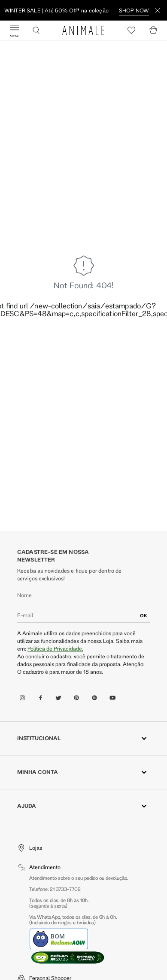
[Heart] (131, 30)
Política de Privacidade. (55, 648)
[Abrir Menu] (15, 30)
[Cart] (153, 30)
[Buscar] (36, 30)
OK (144, 615)
